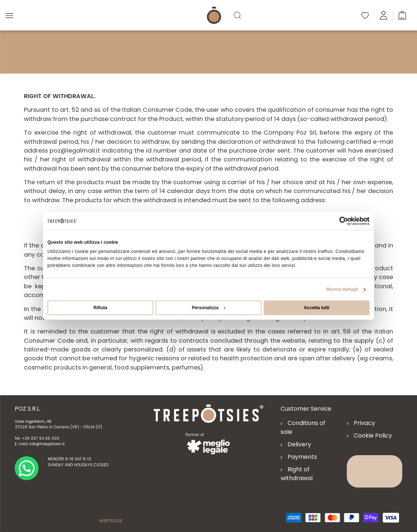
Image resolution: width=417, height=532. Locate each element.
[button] (402, 15)
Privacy (364, 423)
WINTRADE (111, 521)
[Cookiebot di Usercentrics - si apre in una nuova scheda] (337, 221)
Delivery (299, 444)
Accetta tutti (316, 308)
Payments (302, 457)
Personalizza (209, 308)
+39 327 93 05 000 (40, 438)
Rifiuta (100, 308)
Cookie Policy (373, 435)
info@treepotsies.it (47, 444)
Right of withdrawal (297, 474)
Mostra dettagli (342, 289)
